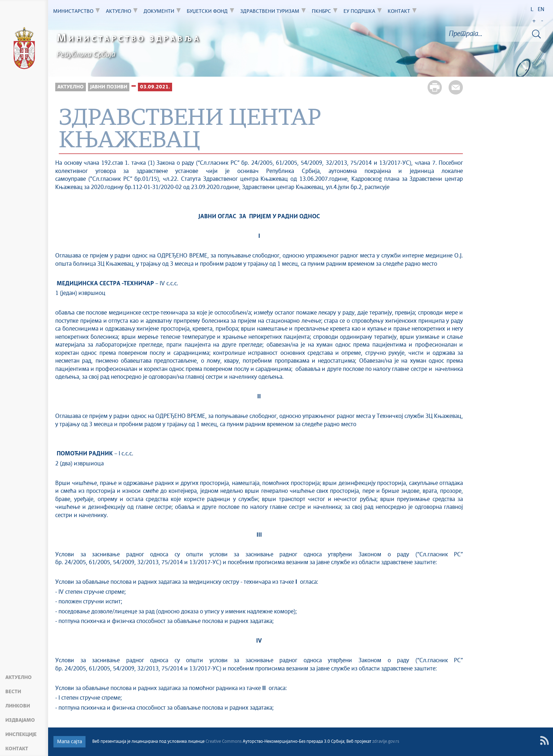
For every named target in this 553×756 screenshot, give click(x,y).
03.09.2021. (155, 87)
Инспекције (21, 735)
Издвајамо (20, 720)
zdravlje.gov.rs (386, 742)
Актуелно (19, 678)
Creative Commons (224, 742)
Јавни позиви (109, 87)
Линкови (18, 706)
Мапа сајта (69, 742)
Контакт (17, 749)
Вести (13, 692)
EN (541, 9)
